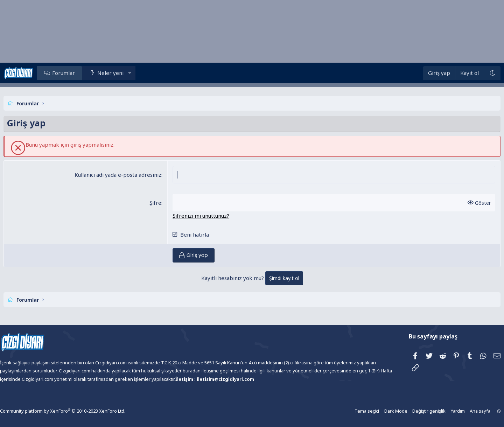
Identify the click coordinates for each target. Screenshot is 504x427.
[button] (148, 73)
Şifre (161, 203)
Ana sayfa (457, 411)
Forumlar (81, 73)
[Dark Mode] (474, 73)
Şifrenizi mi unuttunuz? (207, 216)
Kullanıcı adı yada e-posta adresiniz (124, 175)
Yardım (436, 411)
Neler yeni (128, 73)
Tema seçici (348, 411)
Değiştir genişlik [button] (408, 411)
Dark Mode (376, 411)
